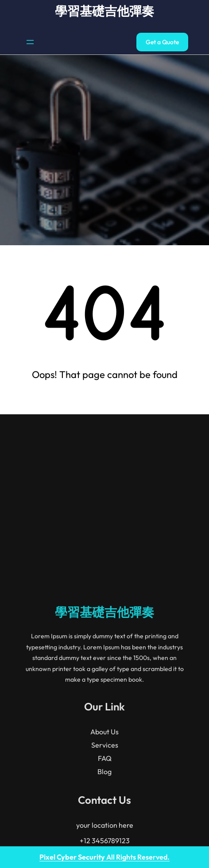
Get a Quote (162, 42)
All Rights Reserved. (104, 857)
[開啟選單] (30, 42)
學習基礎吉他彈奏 (104, 11)
